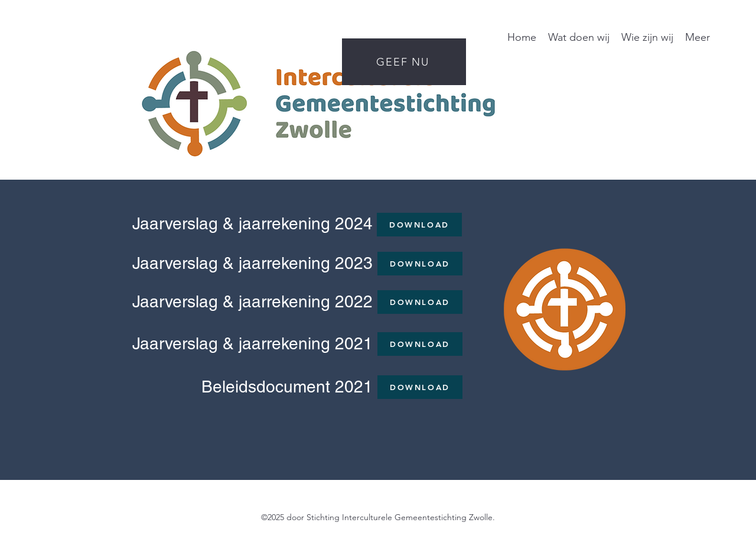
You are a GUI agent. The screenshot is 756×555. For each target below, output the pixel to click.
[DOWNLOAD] (419, 225)
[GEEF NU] (404, 62)
